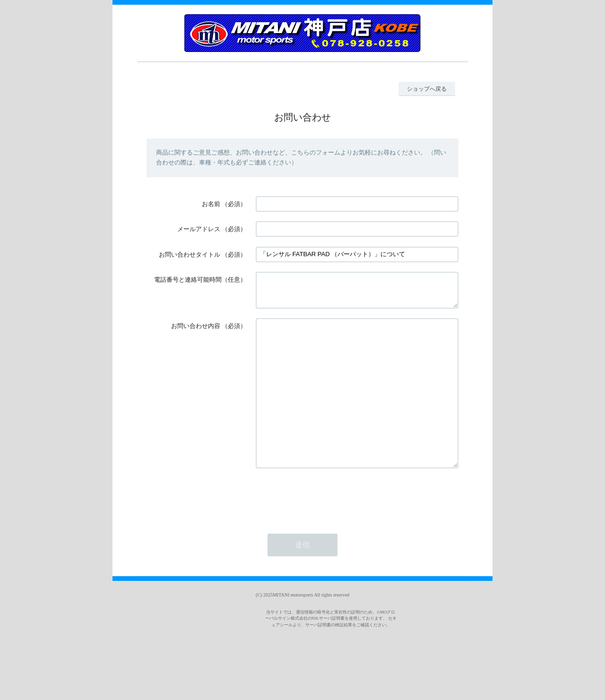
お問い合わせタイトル (190, 255)
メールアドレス (199, 229)
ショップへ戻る (427, 89)
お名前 (211, 204)
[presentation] (328, 530)
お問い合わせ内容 (196, 332)
